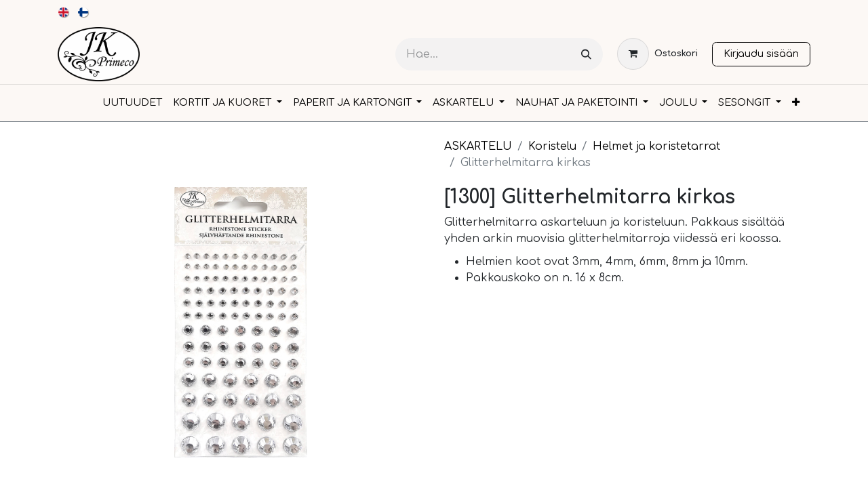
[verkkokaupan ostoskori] (657, 54)
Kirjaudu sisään (761, 54)
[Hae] (586, 55)
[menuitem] (64, 12)
